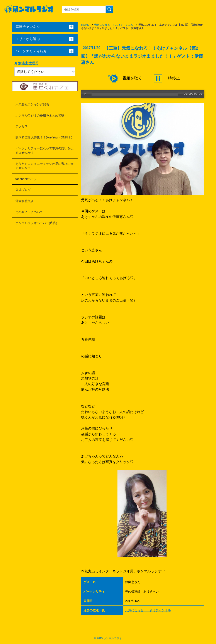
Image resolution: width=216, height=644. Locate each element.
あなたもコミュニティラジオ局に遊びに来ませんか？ (44, 166)
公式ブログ (23, 190)
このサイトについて (29, 212)
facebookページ (26, 179)
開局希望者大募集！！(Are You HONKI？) (44, 137)
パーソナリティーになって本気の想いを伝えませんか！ (44, 150)
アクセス (22, 126)
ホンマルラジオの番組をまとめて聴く (41, 115)
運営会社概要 (25, 201)
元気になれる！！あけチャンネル (114, 25)
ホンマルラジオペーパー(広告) (36, 223)
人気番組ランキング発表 (32, 104)
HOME (85, 25)
